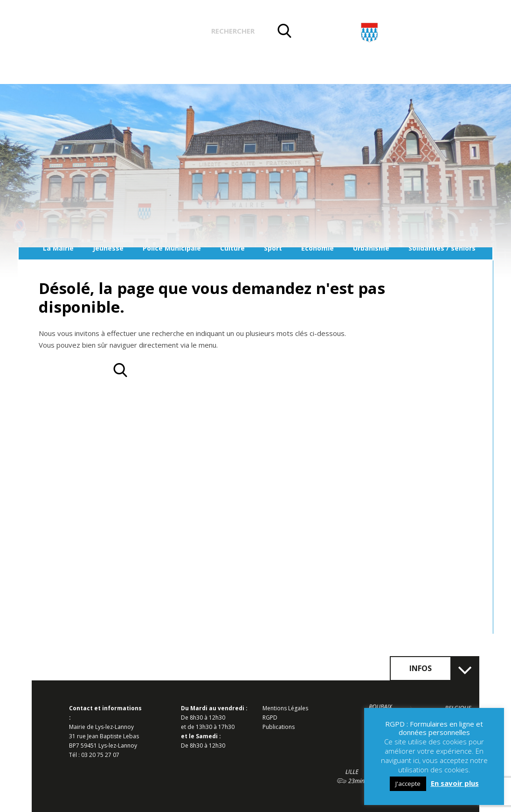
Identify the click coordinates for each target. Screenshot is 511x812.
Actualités (92, 32)
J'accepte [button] (408, 784)
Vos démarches (162, 32)
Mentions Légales (285, 708)
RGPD (270, 717)
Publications (279, 727)
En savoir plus (455, 783)
